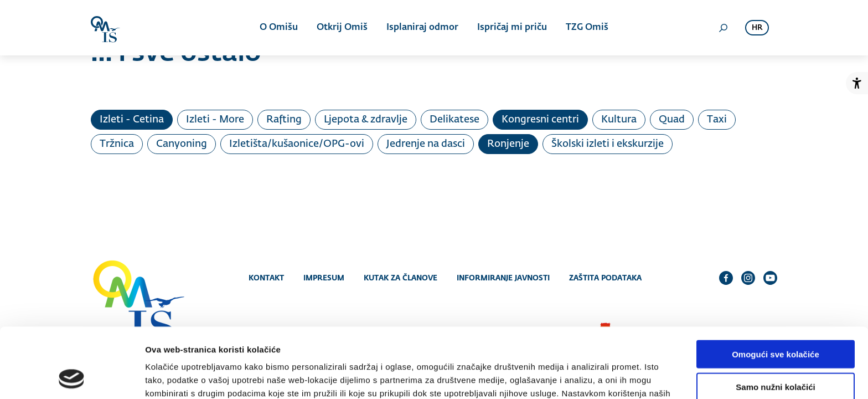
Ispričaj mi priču (512, 28)
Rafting (284, 120)
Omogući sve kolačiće (776, 288)
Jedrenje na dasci (426, 144)
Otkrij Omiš (342, 28)
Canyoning (182, 144)
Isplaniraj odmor (422, 28)
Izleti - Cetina (132, 120)
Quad (672, 120)
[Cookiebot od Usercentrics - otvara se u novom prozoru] (72, 377)
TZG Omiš (587, 28)
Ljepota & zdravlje (366, 120)
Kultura (619, 120)
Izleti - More (215, 120)
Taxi (717, 120)
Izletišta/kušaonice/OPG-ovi (297, 144)
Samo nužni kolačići (775, 321)
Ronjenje (508, 144)
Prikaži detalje (573, 377)
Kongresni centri (540, 120)
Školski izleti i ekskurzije (608, 144)
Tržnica (117, 144)
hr (757, 28)
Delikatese (454, 120)
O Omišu (279, 28)
